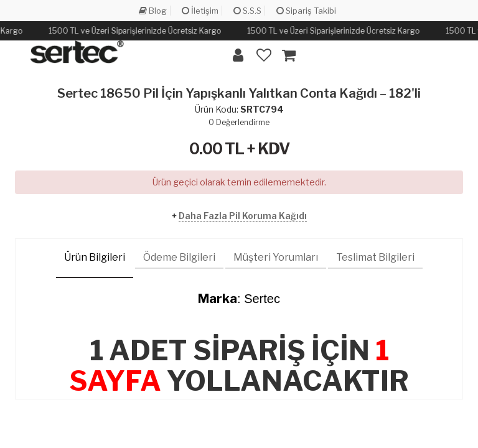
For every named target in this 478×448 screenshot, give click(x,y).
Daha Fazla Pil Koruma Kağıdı (243, 216)
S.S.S (247, 11)
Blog (153, 11)
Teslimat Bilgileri (375, 257)
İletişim (200, 11)
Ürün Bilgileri (95, 257)
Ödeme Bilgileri (179, 257)
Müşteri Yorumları (276, 257)
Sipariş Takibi (306, 11)
